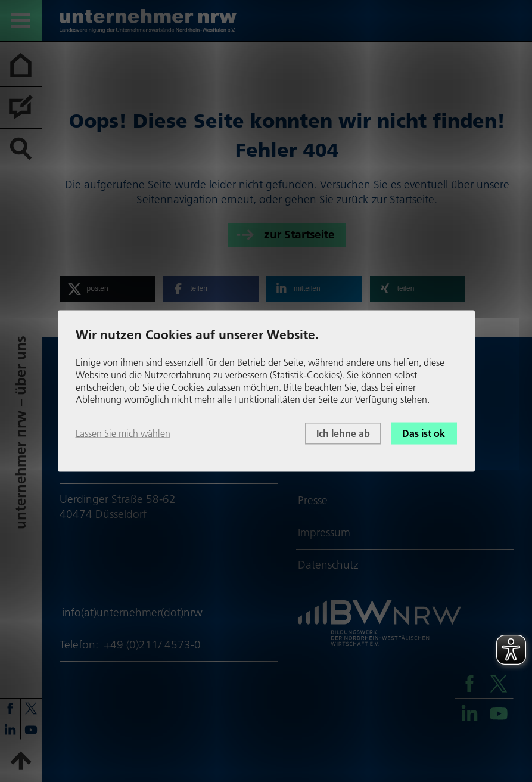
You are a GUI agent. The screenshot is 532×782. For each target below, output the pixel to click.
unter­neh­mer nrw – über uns (21, 432)
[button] (107, 289)
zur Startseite (299, 234)
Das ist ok (424, 433)
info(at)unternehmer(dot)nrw (132, 612)
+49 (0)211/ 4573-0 (152, 645)
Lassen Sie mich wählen (123, 433)
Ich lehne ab (343, 433)
